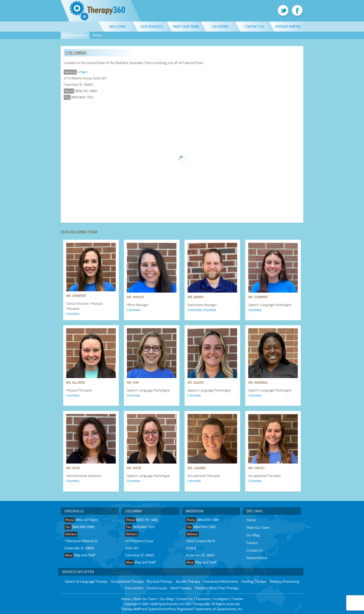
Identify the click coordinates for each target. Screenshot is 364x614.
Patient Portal (288, 26)
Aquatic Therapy (188, 581)
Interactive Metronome (221, 581)
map (83, 72)
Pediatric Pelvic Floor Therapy (217, 588)
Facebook (203, 599)
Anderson (195, 511)
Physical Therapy (160, 581)
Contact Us (254, 26)
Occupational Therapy (127, 581)
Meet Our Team (186, 26)
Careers (252, 543)
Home (97, 35)
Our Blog (253, 535)
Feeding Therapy (254, 581)
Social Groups (157, 588)
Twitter (238, 599)
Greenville (195, 310)
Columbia (73, 314)
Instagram (221, 599)
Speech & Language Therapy (86, 581)
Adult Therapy (181, 588)
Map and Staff (85, 555)
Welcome (118, 26)
